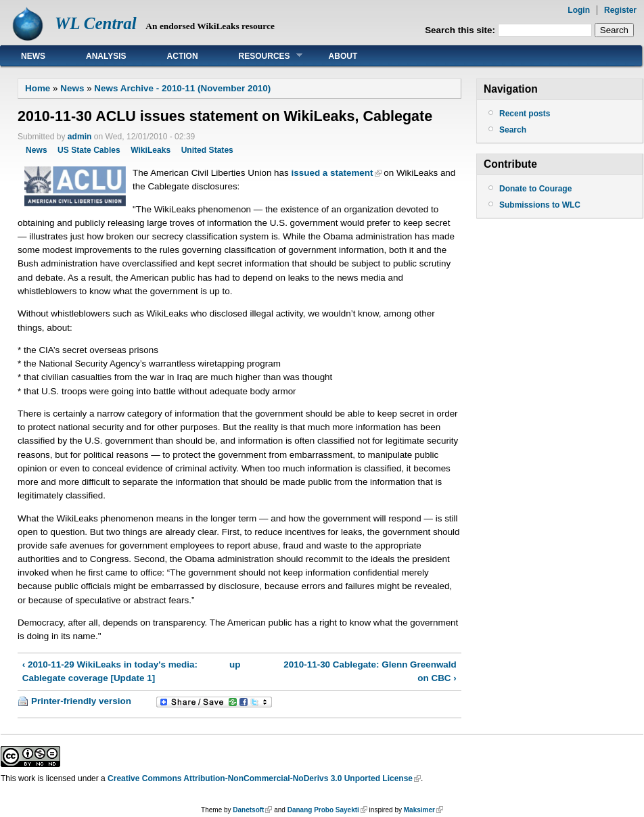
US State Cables (89, 150)
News (33, 56)
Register (620, 10)
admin (80, 137)
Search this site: (461, 30)
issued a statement (332, 173)
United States (207, 150)
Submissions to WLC (540, 205)
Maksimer (419, 810)
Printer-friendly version (81, 701)
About (343, 56)
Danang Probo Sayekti (323, 810)
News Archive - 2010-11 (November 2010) (182, 88)
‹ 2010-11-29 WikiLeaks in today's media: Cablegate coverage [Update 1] (110, 671)
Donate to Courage (535, 189)
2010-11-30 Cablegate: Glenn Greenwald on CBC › (370, 671)
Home (38, 88)
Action (183, 56)
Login (579, 10)
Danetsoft (248, 810)
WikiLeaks (151, 150)
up (235, 664)
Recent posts (525, 114)
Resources (260, 56)
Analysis (106, 56)
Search (513, 130)
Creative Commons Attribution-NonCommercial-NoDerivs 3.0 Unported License (260, 778)
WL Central (96, 23)
